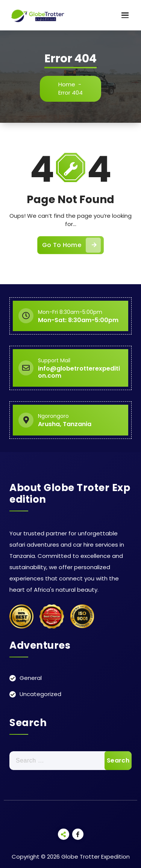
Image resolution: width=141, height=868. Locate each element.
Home (67, 84)
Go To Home (71, 245)
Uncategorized (40, 694)
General (31, 678)
